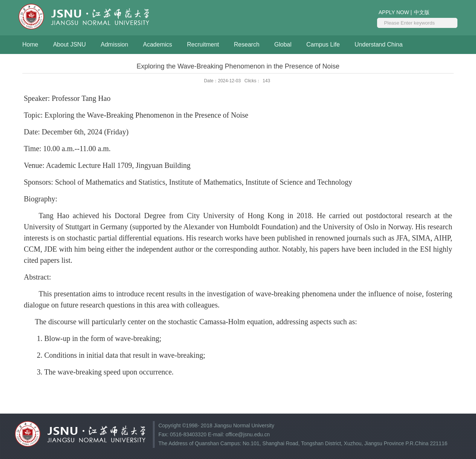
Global (283, 44)
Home (30, 44)
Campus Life (323, 44)
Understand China (379, 44)
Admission (115, 44)
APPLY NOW (395, 12)
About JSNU (70, 44)
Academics (158, 44)
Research (247, 44)
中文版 (422, 12)
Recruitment (203, 44)
